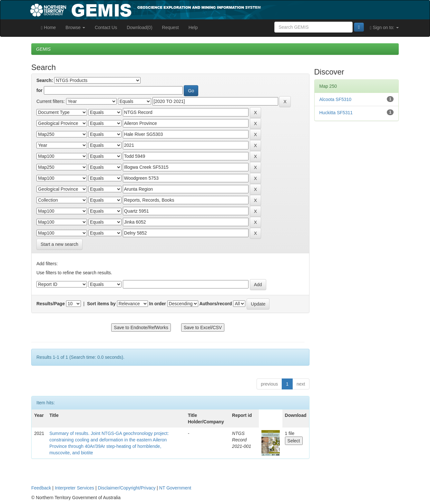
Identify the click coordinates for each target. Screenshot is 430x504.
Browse (75, 27)
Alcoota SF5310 (336, 99)
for (39, 90)
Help (193, 27)
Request (171, 27)
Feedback (41, 488)
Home (48, 28)
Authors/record (215, 304)
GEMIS (43, 49)
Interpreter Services (74, 488)
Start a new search (59, 244)
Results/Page (51, 304)
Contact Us (106, 27)
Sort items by (101, 304)
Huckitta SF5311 (336, 113)
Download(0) (139, 27)
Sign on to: (384, 28)
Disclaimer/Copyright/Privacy (127, 488)
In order (158, 304)
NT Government (175, 488)
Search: (45, 80)
